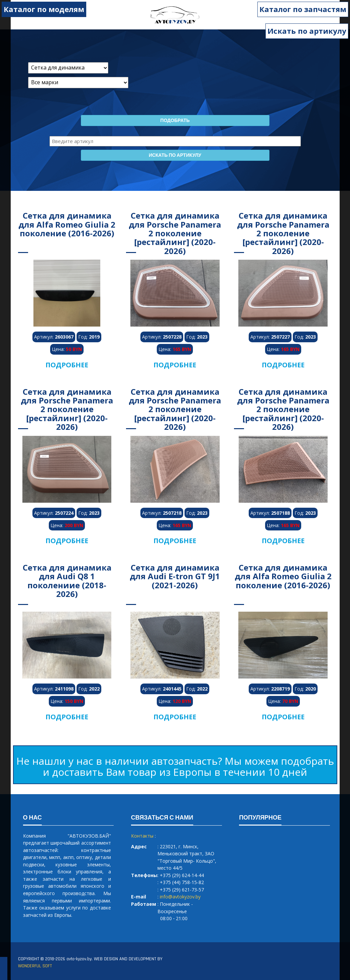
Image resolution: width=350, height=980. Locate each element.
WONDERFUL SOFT (35, 966)
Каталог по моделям (44, 9)
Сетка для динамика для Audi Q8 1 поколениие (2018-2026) (67, 581)
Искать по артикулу (307, 31)
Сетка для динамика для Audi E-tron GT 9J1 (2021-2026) (175, 576)
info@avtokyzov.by (180, 897)
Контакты (142, 836)
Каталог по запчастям (303, 9)
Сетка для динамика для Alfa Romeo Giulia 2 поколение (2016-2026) (67, 224)
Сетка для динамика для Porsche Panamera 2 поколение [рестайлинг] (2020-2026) (175, 233)
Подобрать (175, 121)
